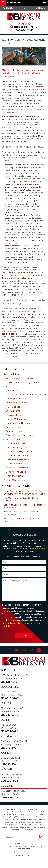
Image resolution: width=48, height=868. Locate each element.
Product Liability (14, 431)
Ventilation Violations (18, 464)
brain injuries (26, 184)
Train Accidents (13, 415)
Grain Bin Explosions (18, 456)
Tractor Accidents (18, 460)
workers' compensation (20, 273)
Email (24, 8)
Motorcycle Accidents (17, 399)
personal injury (32, 116)
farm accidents (38, 87)
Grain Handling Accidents (21, 452)
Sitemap (29, 855)
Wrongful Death (14, 476)
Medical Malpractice (16, 419)
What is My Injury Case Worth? (21, 378)
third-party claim (19, 278)
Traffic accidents (13, 246)
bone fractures (20, 187)
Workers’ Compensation (16, 480)
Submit (24, 635)
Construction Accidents (18, 468)
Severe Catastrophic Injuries (20, 435)
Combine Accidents (18, 443)
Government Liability (16, 472)
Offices (40, 8)
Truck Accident (14, 407)
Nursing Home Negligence (19, 423)
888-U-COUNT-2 (26, 27)
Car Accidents (13, 391)
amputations (37, 187)
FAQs (8, 387)
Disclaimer (20, 855)
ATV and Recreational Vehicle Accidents (26, 395)
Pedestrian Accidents (16, 403)
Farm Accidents (14, 439)
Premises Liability (14, 427)
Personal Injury (11, 374)
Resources (18, 853)
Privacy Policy (15, 623)
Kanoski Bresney (12, 116)
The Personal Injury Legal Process (23, 382)
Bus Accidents (13, 411)
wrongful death (20, 317)
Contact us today (10, 331)
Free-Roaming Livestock (20, 447)
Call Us (8, 8)
